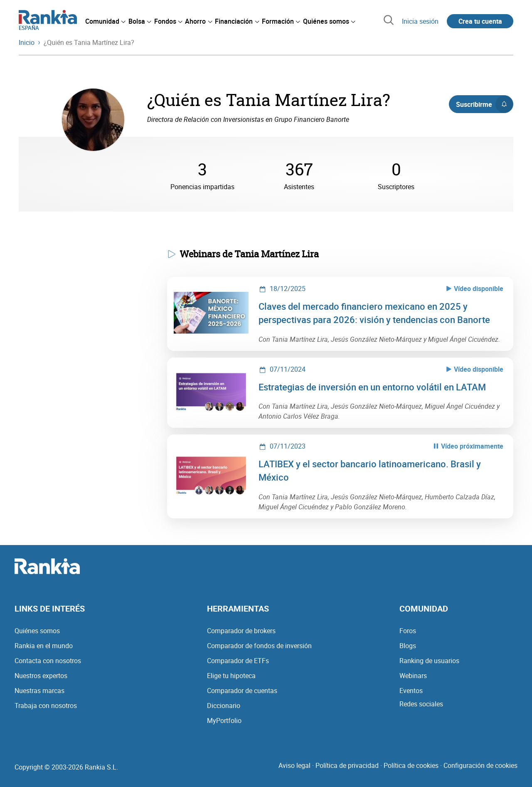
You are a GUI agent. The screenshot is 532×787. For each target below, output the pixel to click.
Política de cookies (411, 765)
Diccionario (224, 706)
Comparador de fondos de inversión (259, 646)
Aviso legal (294, 765)
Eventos (411, 691)
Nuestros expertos (41, 676)
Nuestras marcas (39, 691)
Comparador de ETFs (238, 661)
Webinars (413, 676)
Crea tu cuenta (480, 21)
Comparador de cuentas (242, 691)
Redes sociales (421, 704)
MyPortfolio (224, 720)
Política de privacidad (347, 765)
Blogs (408, 646)
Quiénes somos (37, 631)
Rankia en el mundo (44, 646)
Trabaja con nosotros (46, 706)
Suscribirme (484, 104)
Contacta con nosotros (48, 661)
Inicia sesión (420, 21)
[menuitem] (105, 21)
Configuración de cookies (480, 765)
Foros (408, 631)
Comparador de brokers (241, 631)
